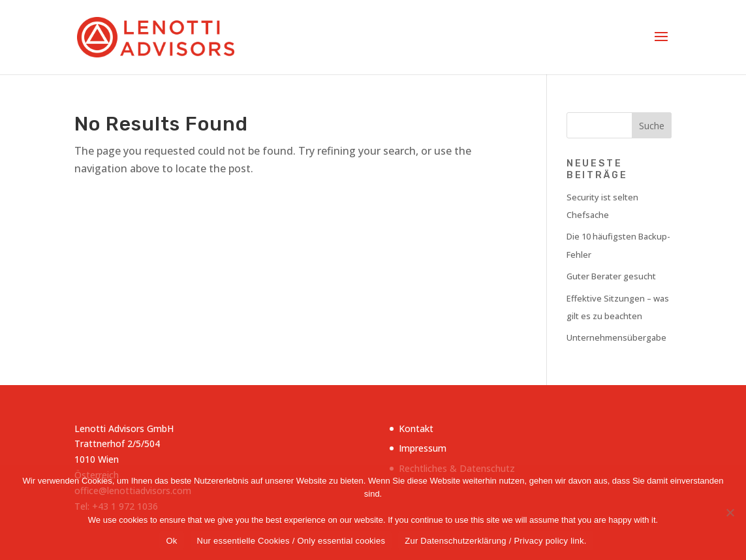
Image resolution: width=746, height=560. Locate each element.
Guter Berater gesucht (611, 276)
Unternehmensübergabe (616, 337)
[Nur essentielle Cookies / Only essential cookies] (730, 512)
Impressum (423, 448)
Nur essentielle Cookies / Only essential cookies (291, 541)
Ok (171, 541)
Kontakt (416, 428)
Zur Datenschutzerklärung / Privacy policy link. (495, 541)
